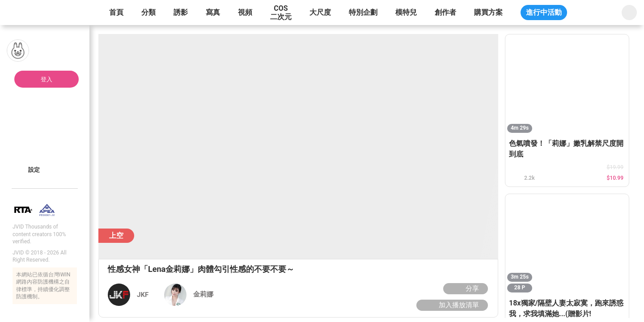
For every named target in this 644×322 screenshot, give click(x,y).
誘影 (181, 12)
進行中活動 (544, 12)
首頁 (116, 12)
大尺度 (320, 12)
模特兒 (406, 12)
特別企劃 (363, 12)
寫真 (213, 12)
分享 (464, 288)
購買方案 (488, 12)
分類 (148, 12)
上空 (116, 235)
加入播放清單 (451, 305)
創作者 (445, 12)
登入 (47, 79)
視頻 (245, 12)
